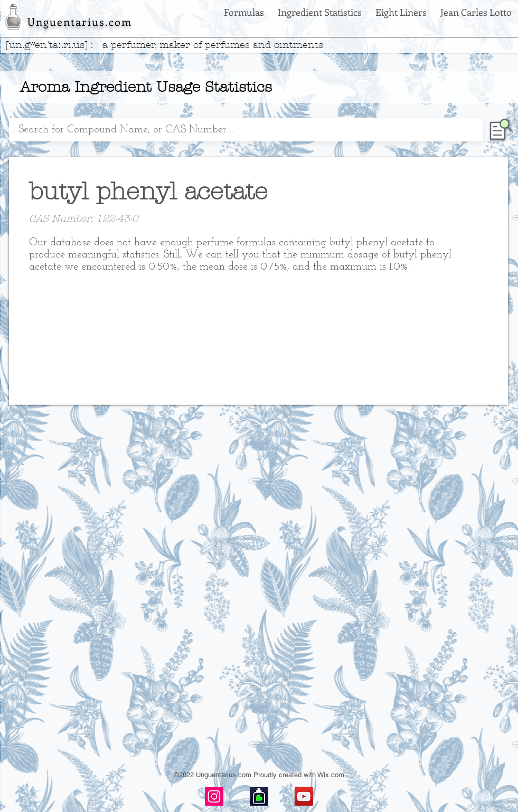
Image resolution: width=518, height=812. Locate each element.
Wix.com (331, 775)
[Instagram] (214, 796)
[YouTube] (304, 796)
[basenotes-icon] (259, 796)
